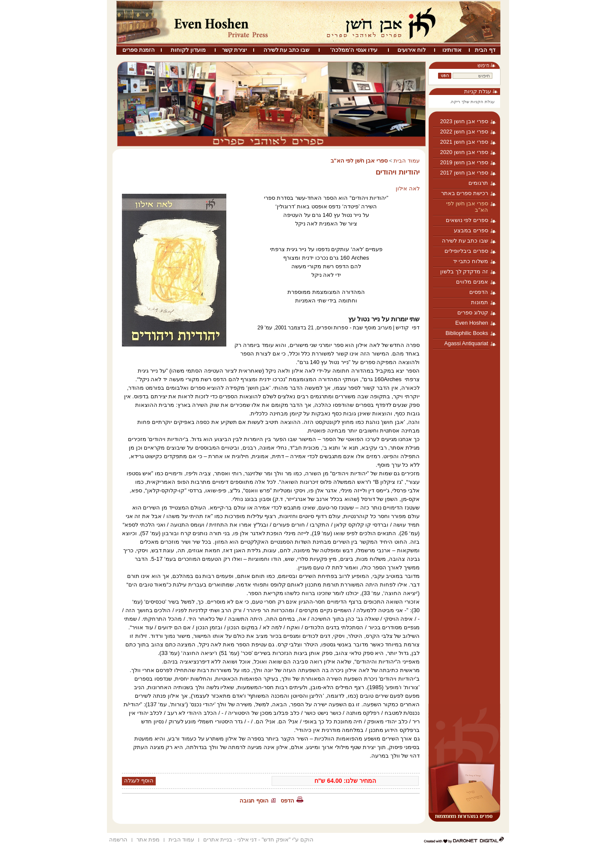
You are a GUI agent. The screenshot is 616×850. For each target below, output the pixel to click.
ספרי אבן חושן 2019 (464, 162)
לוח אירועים (412, 50)
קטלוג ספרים (473, 312)
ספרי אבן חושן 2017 (464, 173)
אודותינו (452, 50)
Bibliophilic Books (467, 333)
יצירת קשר (235, 50)
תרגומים (478, 183)
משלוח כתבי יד (471, 261)
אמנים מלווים (472, 282)
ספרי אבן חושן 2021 (464, 142)
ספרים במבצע (471, 230)
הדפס (287, 801)
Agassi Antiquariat (466, 343)
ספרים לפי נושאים (467, 220)
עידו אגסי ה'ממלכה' (354, 50)
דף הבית (485, 50)
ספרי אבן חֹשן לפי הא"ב (467, 207)
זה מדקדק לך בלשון (464, 271)
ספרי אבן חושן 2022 (464, 132)
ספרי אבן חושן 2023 (464, 121)
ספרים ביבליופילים (466, 251)
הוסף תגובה (254, 801)
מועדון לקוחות (188, 50)
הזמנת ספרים (139, 50)
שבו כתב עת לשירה (287, 50)
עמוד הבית (407, 161)
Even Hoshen (472, 323)
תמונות (480, 302)
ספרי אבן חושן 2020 (464, 152)
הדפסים (479, 292)
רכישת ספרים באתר (465, 193)
